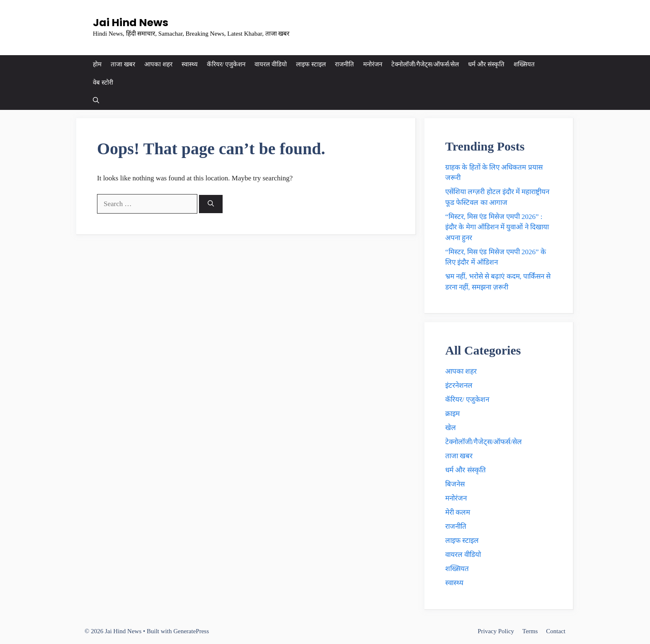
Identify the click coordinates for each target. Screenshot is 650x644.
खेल (451, 428)
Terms (530, 631)
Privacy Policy (496, 631)
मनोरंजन (373, 64)
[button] (96, 101)
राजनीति (344, 64)
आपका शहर (158, 64)
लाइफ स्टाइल (311, 64)
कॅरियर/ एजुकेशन (226, 64)
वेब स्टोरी (103, 83)
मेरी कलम (458, 512)
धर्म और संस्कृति (486, 64)
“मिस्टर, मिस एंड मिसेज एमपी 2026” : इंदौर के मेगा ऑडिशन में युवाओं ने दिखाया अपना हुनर (497, 227)
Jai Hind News (131, 23)
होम (97, 64)
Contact (556, 631)
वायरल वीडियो (271, 64)
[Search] (211, 204)
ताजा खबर (123, 64)
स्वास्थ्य (190, 64)
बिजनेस (455, 484)
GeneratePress (191, 631)
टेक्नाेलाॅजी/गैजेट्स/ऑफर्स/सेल (425, 64)
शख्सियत (524, 64)
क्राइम (452, 414)
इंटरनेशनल (459, 385)
